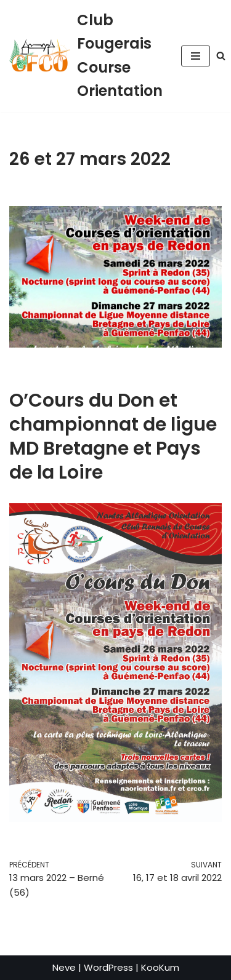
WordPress (108, 967)
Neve (64, 967)
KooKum (160, 967)
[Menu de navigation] (196, 56)
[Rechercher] (221, 56)
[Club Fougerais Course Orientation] (86, 56)
